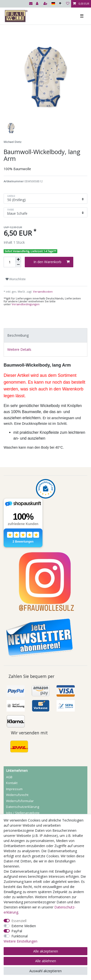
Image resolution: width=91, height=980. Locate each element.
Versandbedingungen (26, 304)
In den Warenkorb (52, 262)
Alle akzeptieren (46, 951)
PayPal (17, 931)
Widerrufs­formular (20, 801)
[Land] (53, 4)
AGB (9, 777)
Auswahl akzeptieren (45, 971)
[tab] (45, 335)
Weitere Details (19, 349)
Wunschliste (16, 279)
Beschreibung (18, 335)
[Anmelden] (38, 4)
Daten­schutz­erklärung (23, 807)
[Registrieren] (46, 4)
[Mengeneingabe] (9, 262)
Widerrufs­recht (17, 795)
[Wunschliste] (68, 4)
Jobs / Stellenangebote (23, 813)
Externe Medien (24, 926)
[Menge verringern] (18, 265)
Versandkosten (42, 291)
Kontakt (12, 783)
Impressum (14, 789)
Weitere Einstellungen (21, 941)
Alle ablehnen (46, 961)
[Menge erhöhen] (18, 259)
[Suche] (61, 4)
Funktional (20, 936)
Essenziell (19, 921)
